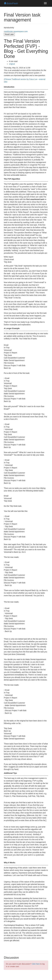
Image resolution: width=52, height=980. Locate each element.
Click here (36, 964)
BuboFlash (11, 3)
